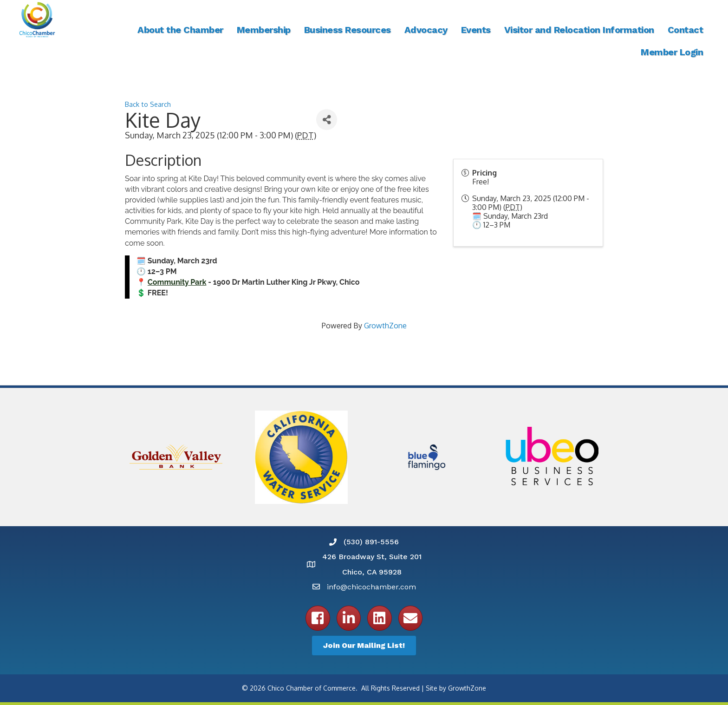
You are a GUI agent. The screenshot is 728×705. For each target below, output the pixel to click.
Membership (264, 30)
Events (476, 30)
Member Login (672, 52)
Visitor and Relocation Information (579, 30)
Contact (686, 30)
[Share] (327, 120)
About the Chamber (180, 30)
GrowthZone (385, 326)
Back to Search (148, 104)
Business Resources (348, 30)
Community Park (177, 282)
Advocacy (426, 30)
